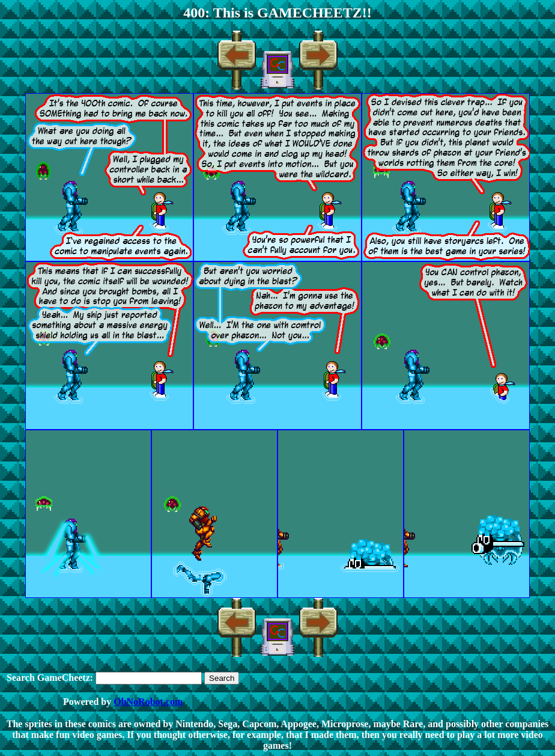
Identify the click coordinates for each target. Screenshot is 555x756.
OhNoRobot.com (148, 702)
